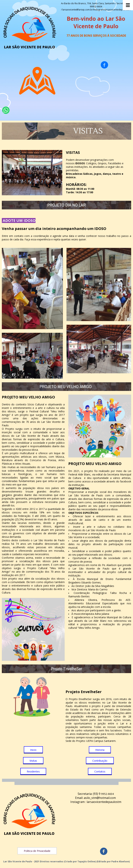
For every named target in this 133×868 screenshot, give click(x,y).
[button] (33, 750)
